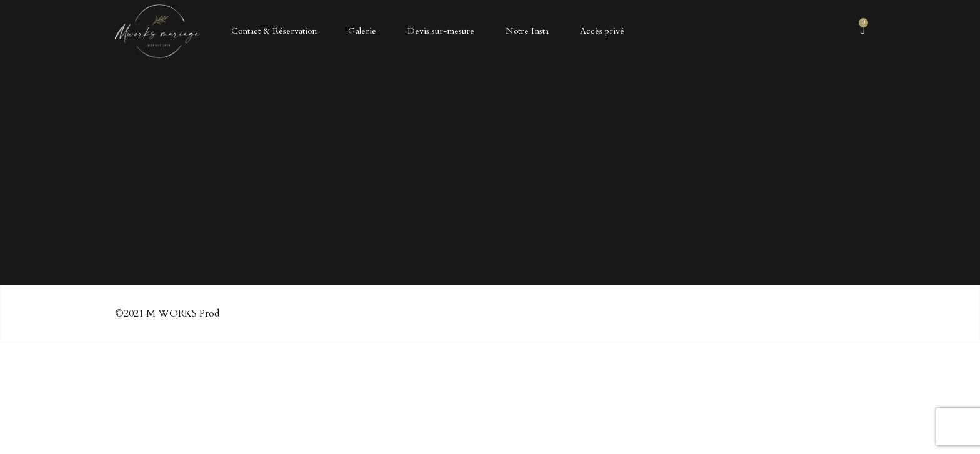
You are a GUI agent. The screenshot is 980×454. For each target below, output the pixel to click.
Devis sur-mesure (441, 31)
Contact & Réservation (274, 31)
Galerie (362, 31)
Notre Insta (527, 31)
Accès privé (602, 31)
